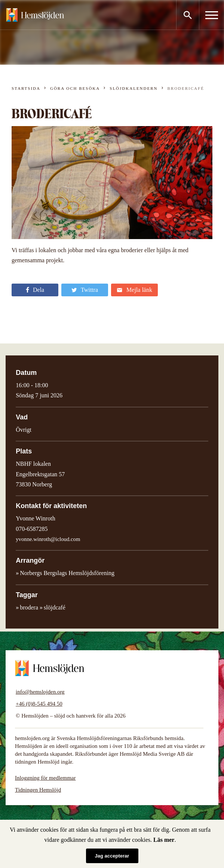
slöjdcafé (55, 607)
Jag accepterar (112, 856)
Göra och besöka (75, 88)
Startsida (26, 88)
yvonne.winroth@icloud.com (48, 539)
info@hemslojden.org (40, 692)
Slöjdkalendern (134, 88)
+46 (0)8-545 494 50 (39, 704)
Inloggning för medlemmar (45, 778)
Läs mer (164, 840)
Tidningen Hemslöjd (38, 790)
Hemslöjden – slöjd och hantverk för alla (35, 15)
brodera (29, 607)
